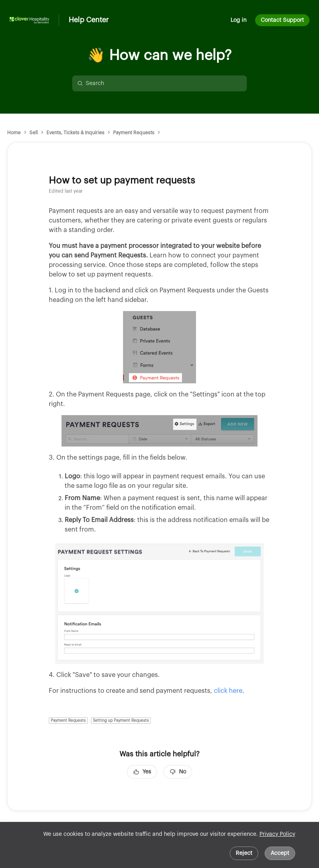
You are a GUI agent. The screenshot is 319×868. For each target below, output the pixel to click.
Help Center (89, 20)
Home (14, 133)
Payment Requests (134, 133)
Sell (34, 133)
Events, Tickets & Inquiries (75, 133)
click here (228, 691)
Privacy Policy (277, 834)
